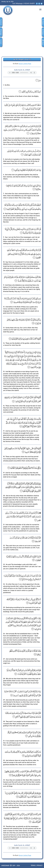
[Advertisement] (22, 37)
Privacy (40, 866)
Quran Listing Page (25, 64)
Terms (33, 866)
